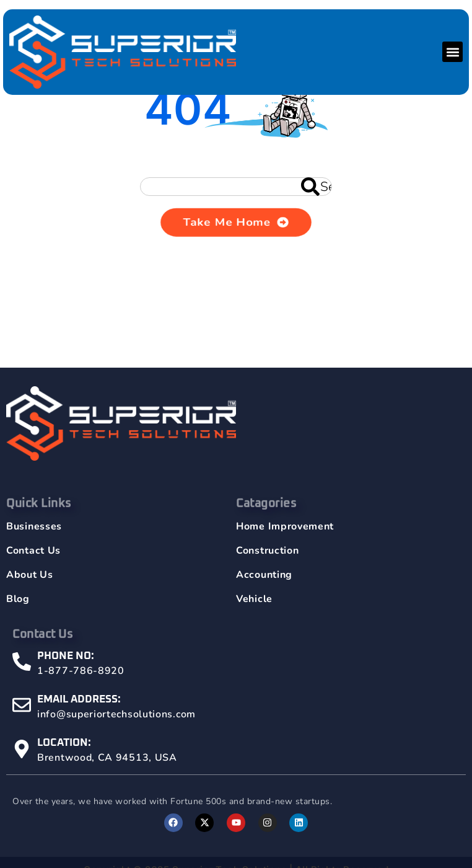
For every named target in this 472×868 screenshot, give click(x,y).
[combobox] (236, 187)
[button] (452, 52)
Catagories (266, 516)
